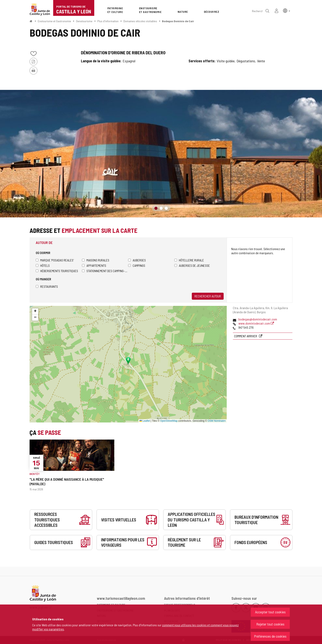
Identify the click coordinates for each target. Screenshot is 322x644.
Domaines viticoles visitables (140, 21)
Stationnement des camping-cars (105, 271)
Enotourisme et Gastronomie (54, 21)
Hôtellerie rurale (189, 260)
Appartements (94, 265)
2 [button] (161, 208)
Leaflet (145, 421)
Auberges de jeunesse (192, 265)
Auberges (137, 260)
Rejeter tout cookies (270, 624)
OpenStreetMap (169, 421)
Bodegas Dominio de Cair (178, 21)
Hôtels (43, 265)
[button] (287, 10)
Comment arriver (246, 336)
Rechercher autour (208, 296)
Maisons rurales (96, 260)
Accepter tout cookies (270, 612)
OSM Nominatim (217, 421)
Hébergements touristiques (57, 271)
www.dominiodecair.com (256, 323)
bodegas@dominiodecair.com (258, 319)
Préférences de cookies (270, 636)
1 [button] (156, 208)
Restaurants (47, 286)
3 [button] (166, 208)
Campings (137, 265)
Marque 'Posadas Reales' (55, 260)
